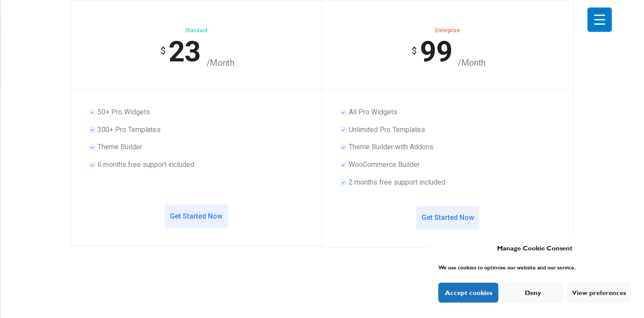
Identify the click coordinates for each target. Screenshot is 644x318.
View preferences (599, 293)
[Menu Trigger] (600, 20)
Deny (533, 293)
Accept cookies (469, 293)
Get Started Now (196, 216)
